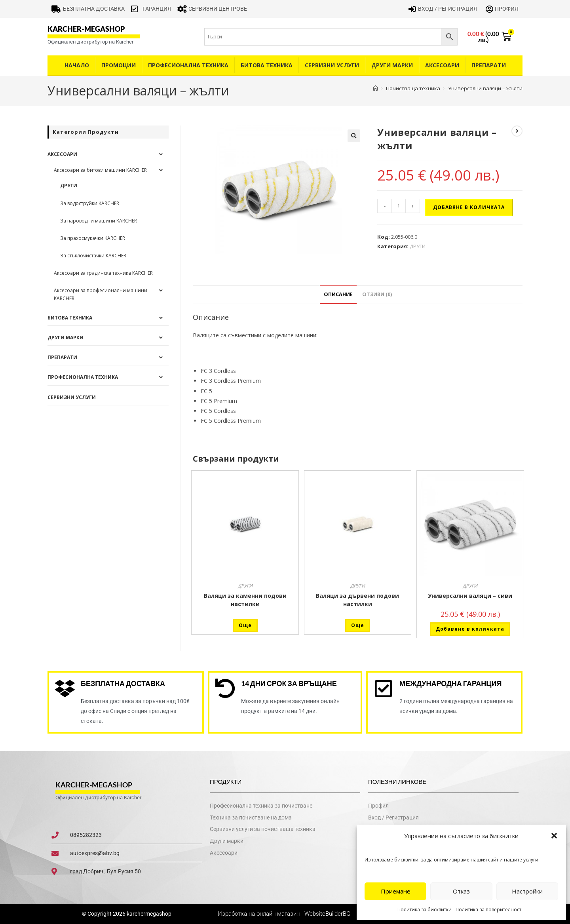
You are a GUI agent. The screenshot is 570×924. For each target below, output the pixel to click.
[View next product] (517, 131)
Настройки (527, 891)
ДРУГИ (418, 246)
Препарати (489, 65)
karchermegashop (148, 914)
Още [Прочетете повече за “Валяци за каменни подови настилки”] (245, 625)
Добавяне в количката (469, 207)
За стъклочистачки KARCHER (93, 256)
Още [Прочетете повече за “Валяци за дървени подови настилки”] (358, 625)
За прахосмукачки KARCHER (93, 238)
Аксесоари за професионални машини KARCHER (101, 294)
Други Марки (392, 65)
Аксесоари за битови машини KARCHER (100, 170)
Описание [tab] (338, 294)
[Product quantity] (399, 206)
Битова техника (267, 65)
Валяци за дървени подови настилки (357, 600)
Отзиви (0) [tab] (377, 294)
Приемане (396, 891)
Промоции (119, 65)
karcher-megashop (86, 29)
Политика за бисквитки (425, 910)
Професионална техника (188, 65)
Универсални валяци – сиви (470, 596)
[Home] (375, 88)
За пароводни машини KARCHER (99, 221)
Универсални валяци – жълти (485, 88)
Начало (77, 65)
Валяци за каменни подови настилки (245, 600)
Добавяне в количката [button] (470, 629)
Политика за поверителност (488, 910)
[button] (554, 836)
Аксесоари (442, 65)
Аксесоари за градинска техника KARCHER (103, 273)
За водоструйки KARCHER (90, 203)
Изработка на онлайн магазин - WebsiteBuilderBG (285, 914)
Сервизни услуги (332, 65)
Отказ (461, 891)
